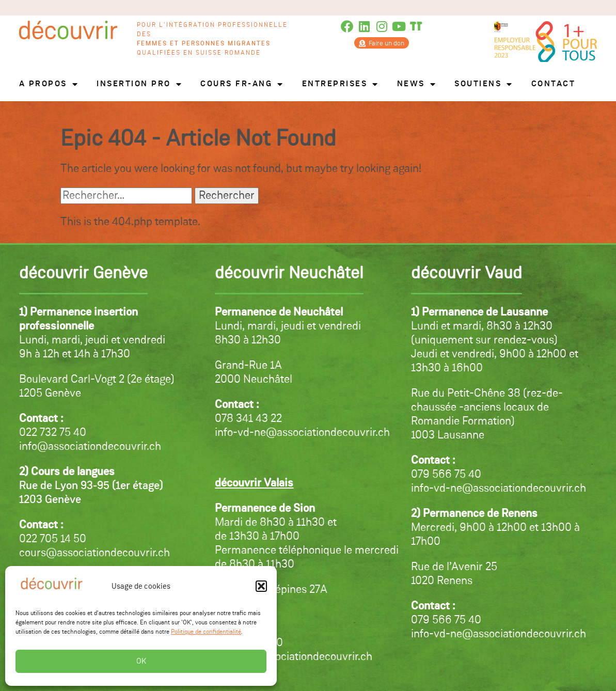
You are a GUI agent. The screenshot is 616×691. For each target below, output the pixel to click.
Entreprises (341, 84)
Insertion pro (139, 84)
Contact (554, 84)
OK (141, 661)
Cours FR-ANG (242, 84)
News (417, 84)
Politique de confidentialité (206, 632)
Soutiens (484, 84)
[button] (261, 586)
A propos (49, 84)
